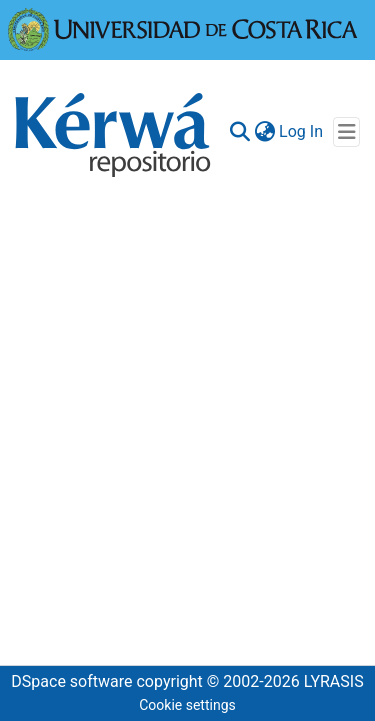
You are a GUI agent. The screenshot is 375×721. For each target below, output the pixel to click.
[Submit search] (239, 132)
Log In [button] (302, 131)
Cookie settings (187, 705)
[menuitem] (264, 132)
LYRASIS (334, 681)
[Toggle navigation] (346, 132)
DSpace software (71, 681)
